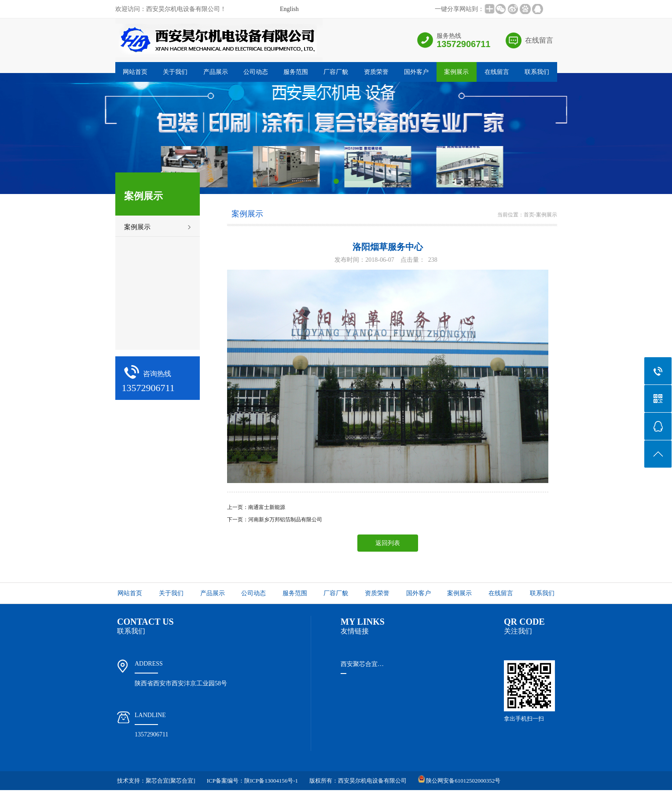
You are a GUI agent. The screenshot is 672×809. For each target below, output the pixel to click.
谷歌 (543, 800)
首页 (529, 215)
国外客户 (416, 72)
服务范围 (296, 72)
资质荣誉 (376, 72)
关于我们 (175, 72)
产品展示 (216, 72)
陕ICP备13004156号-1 (271, 781)
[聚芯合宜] (182, 781)
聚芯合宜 (157, 781)
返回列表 (388, 543)
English (289, 9)
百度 (528, 800)
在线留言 (539, 40)
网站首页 (135, 72)
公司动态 (256, 72)
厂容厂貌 (336, 72)
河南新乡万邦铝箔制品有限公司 (285, 520)
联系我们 (537, 72)
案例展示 (456, 72)
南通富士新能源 (267, 507)
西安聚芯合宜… (362, 664)
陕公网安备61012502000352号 (463, 781)
